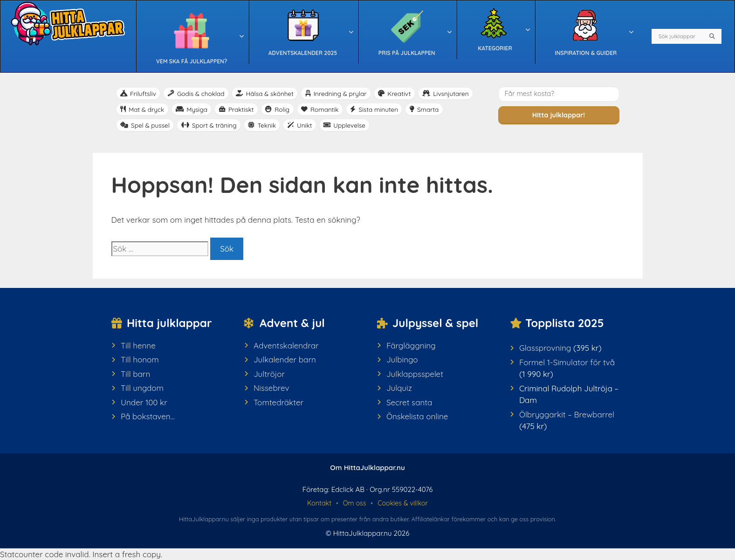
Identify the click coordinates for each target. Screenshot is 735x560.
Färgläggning (411, 345)
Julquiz (399, 388)
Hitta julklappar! (559, 115)
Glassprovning (545, 348)
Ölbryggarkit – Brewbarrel (567, 414)
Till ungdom (142, 388)
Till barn (135, 374)
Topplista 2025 (564, 323)
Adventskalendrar (286, 345)
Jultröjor (269, 374)
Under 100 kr (144, 402)
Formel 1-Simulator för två (567, 362)
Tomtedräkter (278, 402)
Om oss (355, 503)
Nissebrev (271, 388)
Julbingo (402, 359)
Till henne (138, 345)
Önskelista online (417, 416)
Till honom (140, 359)
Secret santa (409, 402)
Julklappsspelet (415, 374)
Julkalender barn (285, 359)
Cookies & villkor (403, 503)
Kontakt (319, 503)
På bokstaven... (148, 416)
